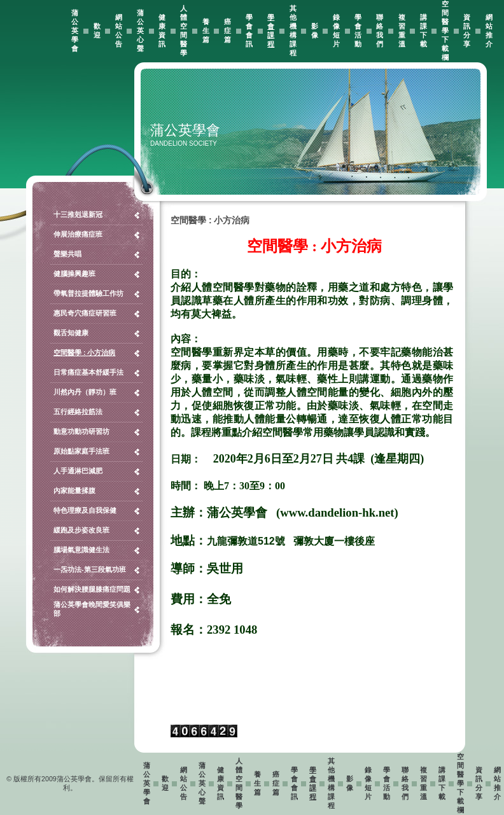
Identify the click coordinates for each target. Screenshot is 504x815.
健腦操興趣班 (74, 274)
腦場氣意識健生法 (81, 550)
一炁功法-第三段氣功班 (90, 569)
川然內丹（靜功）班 (85, 392)
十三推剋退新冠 (78, 214)
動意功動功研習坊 (81, 431)
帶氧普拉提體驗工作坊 (88, 293)
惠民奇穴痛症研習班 (85, 313)
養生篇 (206, 31)
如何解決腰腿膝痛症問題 (92, 589)
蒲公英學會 (75, 31)
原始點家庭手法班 (81, 451)
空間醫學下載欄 (445, 31)
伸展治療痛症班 (78, 234)
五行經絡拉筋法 (78, 412)
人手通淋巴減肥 (78, 471)
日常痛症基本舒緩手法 (88, 372)
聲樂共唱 (67, 254)
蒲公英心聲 (140, 31)
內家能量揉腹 (74, 491)
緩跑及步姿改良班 (81, 530)
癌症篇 (227, 31)
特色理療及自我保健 (85, 510)
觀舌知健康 (71, 333)
